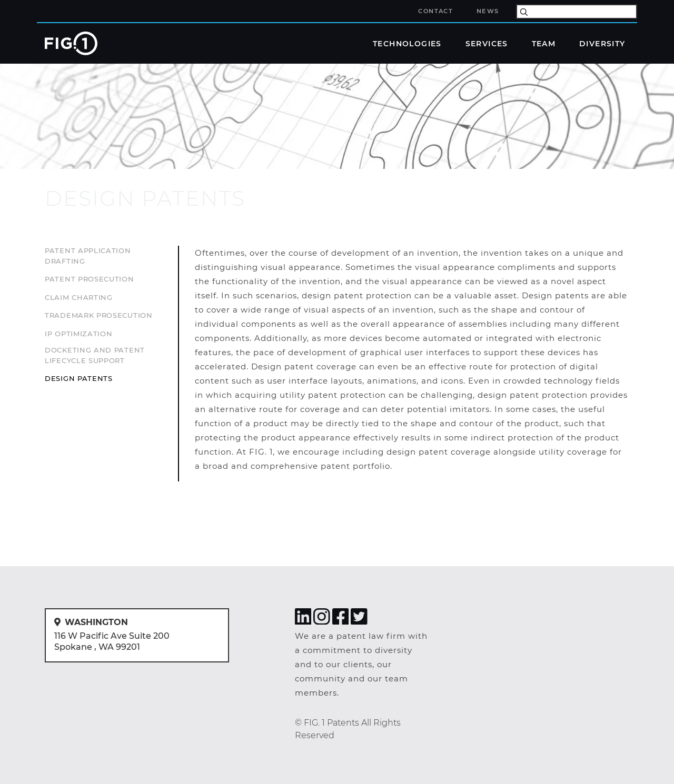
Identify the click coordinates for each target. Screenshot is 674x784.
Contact (435, 11)
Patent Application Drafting (88, 256)
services (67, 180)
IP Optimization (79, 334)
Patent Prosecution (90, 279)
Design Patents (79, 378)
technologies (407, 43)
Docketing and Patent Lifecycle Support (95, 355)
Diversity (602, 43)
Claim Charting (79, 297)
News (488, 11)
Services (487, 43)
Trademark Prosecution (99, 315)
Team (544, 43)
